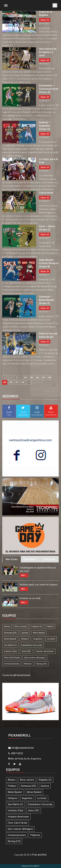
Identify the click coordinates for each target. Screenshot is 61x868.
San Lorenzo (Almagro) (35, 658)
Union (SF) (26, 651)
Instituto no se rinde (30, 598)
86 (38, 378)
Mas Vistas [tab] (12, 559)
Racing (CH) (42, 664)
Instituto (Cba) (10, 651)
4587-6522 (16, 753)
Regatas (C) (37, 626)
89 (5, 382)
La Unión (51, 639)
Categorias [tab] (49, 559)
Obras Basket (10, 639)
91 (17, 382)
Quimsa (25, 633)
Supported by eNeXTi (31, 866)
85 (32, 378)
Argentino (38, 639)
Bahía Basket (39, 633)
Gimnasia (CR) (10, 633)
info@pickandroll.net (21, 748)
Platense (28, 664)
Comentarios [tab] (30, 559)
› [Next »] (29, 382)
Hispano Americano (45, 651)
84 (26, 378)
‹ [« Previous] (5, 378)
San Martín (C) (10, 645)
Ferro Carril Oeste (12, 658)
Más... (24, 575)
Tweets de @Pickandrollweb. (17, 675)
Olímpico (25, 639)
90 (11, 382)
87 (44, 378)
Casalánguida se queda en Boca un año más (38, 569)
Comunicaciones (12, 664)
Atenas (7, 626)
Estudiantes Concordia (32, 645)
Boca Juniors (21, 626)
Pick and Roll (39, 855)
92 (23, 382)
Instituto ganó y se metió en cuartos (39, 585)
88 (50, 378)
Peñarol (50, 626)
